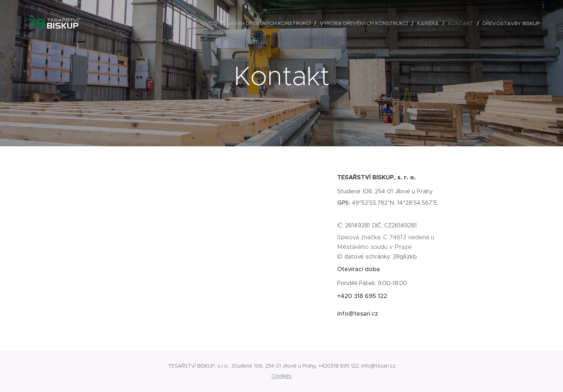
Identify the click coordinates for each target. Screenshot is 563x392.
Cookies (281, 376)
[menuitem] (211, 23)
